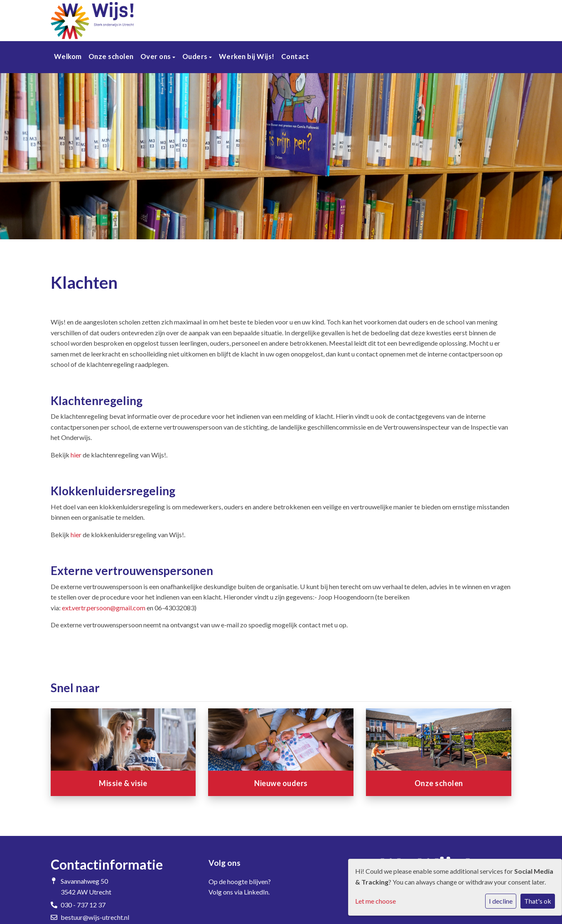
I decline (501, 901)
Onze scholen (111, 56)
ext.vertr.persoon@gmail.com (104, 608)
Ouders (196, 56)
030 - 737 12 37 (83, 905)
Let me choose (375, 901)
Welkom (68, 56)
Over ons (157, 56)
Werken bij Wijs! (247, 56)
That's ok (538, 901)
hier (76, 455)
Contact (295, 56)
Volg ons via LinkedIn (238, 892)
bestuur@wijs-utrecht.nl (95, 917)
